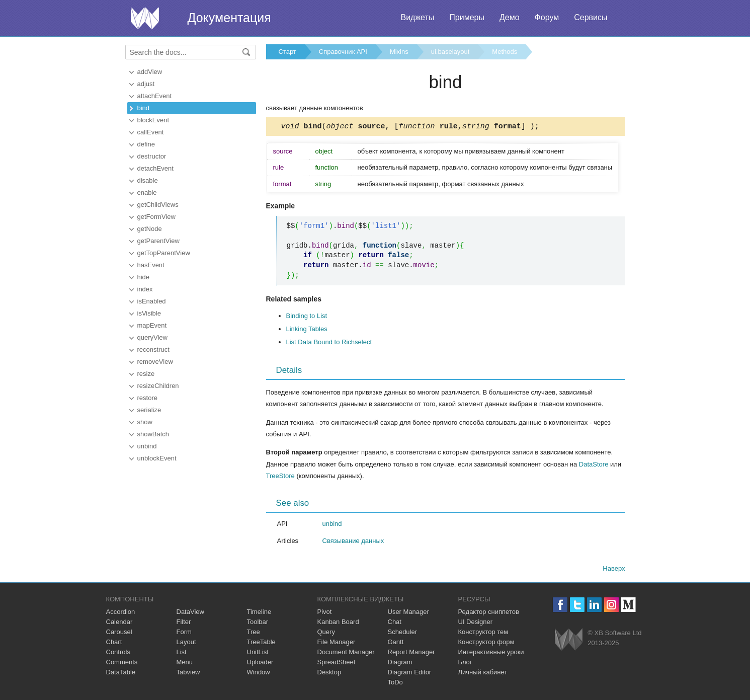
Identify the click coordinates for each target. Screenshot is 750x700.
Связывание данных (353, 542)
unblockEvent (157, 458)
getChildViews (158, 205)
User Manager (408, 613)
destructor (152, 156)
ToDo (395, 684)
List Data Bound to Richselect (329, 343)
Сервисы (591, 17)
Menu (185, 664)
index (145, 289)
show (145, 422)
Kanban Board (338, 623)
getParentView (158, 241)
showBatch (153, 434)
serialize (149, 410)
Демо (510, 17)
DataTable (121, 674)
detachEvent (155, 168)
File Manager (337, 643)
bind (144, 108)
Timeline (259, 613)
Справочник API (343, 52)
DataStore (594, 466)
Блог (465, 664)
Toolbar (258, 623)
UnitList (258, 653)
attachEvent (155, 96)
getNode (150, 229)
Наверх (614, 570)
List (182, 653)
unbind (147, 446)
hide (144, 277)
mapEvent (152, 325)
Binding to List (307, 317)
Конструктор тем (483, 633)
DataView (190, 613)
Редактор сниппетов (489, 613)
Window (259, 674)
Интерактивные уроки (491, 653)
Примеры (467, 17)
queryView (152, 337)
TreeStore (280, 477)
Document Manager (346, 653)
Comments (122, 664)
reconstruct (153, 349)
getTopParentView (164, 253)
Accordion (121, 613)
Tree (254, 633)
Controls (118, 653)
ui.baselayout (450, 52)
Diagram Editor (410, 674)
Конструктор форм (486, 643)
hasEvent (151, 265)
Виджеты (417, 17)
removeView (155, 362)
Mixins (399, 52)
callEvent (151, 132)
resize (146, 374)
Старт (287, 52)
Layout (186, 643)
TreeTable (261, 643)
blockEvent (153, 120)
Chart (114, 643)
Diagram (400, 664)
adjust (146, 84)
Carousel (119, 633)
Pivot (325, 613)
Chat (395, 623)
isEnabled (152, 301)
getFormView (156, 217)
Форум (547, 17)
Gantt (396, 643)
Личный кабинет (483, 674)
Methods (505, 52)
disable (148, 180)
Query (326, 633)
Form (184, 633)
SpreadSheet (337, 664)
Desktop (329, 674)
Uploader (260, 664)
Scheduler (403, 633)
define (146, 144)
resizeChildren (158, 386)
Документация (229, 18)
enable (147, 192)
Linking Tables (307, 330)
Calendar (119, 623)
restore (147, 398)
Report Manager (411, 653)
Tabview (188, 674)
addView (150, 72)
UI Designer (476, 623)
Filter (184, 623)
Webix (569, 641)
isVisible (149, 313)
